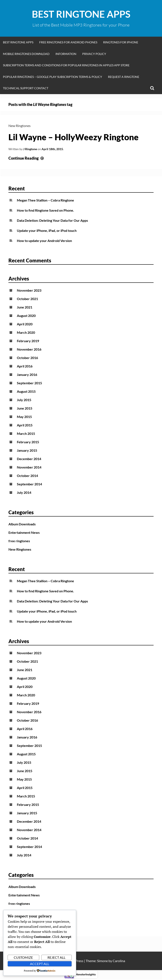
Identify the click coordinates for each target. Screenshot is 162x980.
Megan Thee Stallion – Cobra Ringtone (45, 200)
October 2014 (27, 476)
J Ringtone (30, 149)
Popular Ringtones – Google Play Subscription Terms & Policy (53, 77)
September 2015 (29, 383)
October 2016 (27, 358)
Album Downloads (22, 524)
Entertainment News (24, 532)
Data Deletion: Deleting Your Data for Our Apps (52, 220)
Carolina (119, 961)
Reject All (56, 957)
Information (66, 54)
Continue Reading (27, 158)
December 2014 (29, 459)
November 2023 (29, 290)
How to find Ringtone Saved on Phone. (45, 210)
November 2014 (29, 467)
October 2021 (27, 299)
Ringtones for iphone (121, 42)
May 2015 (24, 417)
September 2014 (29, 484)
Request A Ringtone (124, 77)
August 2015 (26, 391)
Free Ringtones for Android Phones (68, 42)
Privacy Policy (94, 54)
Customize (23, 957)
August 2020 (26, 316)
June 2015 (25, 408)
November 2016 (29, 349)
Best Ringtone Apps (81, 14)
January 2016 (27, 375)
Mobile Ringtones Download (26, 54)
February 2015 (28, 442)
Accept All (40, 964)
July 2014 (24, 492)
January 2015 (27, 450)
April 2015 (25, 425)
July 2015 (24, 400)
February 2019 (28, 341)
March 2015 (26, 433)
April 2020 (25, 324)
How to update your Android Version (44, 241)
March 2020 (26, 332)
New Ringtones (20, 126)
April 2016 (25, 366)
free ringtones (19, 541)
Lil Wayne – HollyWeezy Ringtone (74, 137)
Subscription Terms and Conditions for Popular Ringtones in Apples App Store (66, 65)
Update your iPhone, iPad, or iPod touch (47, 230)
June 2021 (25, 307)
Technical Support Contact (26, 88)
